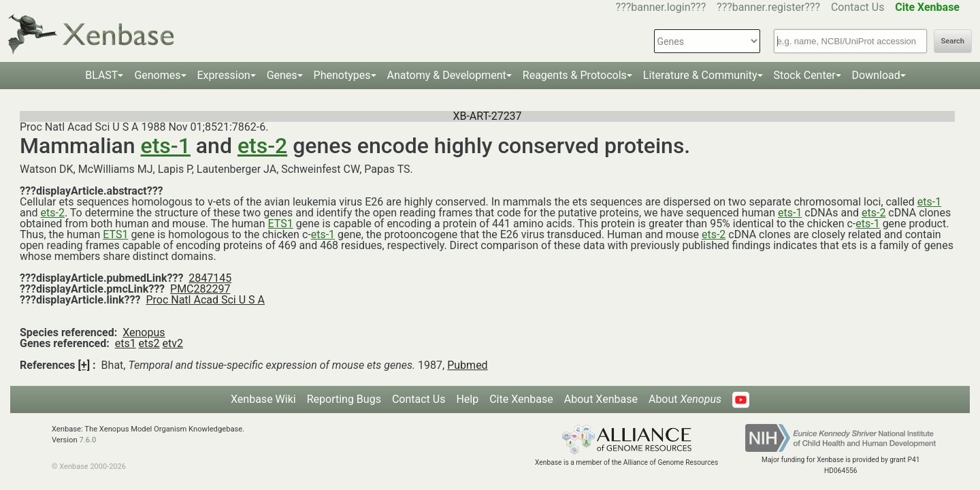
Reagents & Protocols (575, 75)
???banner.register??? (768, 7)
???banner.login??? (661, 7)
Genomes (157, 75)
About (685, 399)
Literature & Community (700, 75)
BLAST (101, 75)
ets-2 (262, 146)
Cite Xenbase (521, 399)
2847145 (210, 278)
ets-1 (166, 146)
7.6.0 (87, 440)
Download (876, 75)
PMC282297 (200, 289)
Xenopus (144, 332)
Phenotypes (342, 75)
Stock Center (805, 75)
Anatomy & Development (447, 75)
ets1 (126, 343)
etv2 (173, 343)
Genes (282, 75)
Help (467, 399)
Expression (224, 75)
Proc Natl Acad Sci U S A (205, 300)
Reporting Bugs (344, 399)
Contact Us (858, 7)
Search (953, 41)
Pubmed (467, 365)
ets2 (149, 343)
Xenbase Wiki (263, 399)
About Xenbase (601, 399)
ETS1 (281, 224)
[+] (84, 365)
